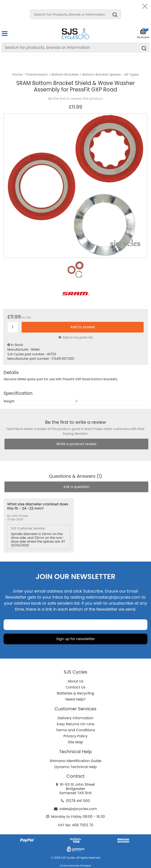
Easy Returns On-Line (76, 724)
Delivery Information (75, 718)
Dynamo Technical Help (76, 767)
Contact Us (75, 687)
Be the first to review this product (75, 99)
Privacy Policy (75, 736)
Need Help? (75, 699)
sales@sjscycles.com (78, 809)
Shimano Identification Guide (76, 761)
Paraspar (85, 866)
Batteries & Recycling (76, 693)
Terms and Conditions (76, 730)
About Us (75, 681)
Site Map (75, 742)
